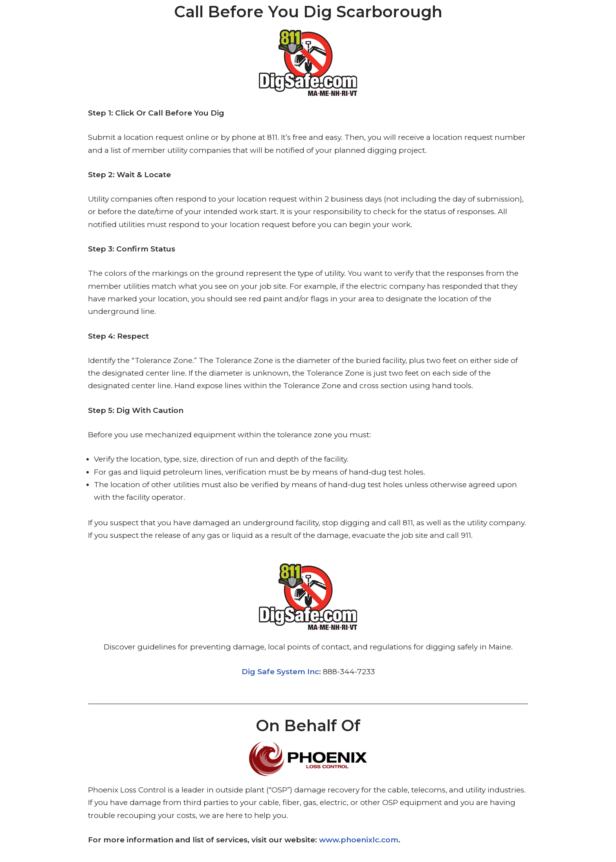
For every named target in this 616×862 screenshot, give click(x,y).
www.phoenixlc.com (359, 840)
